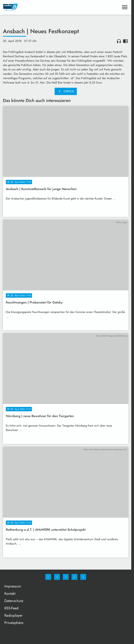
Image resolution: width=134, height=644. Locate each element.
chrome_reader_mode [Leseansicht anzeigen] (125, 41)
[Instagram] (57, 577)
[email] (83, 577)
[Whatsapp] (66, 577)
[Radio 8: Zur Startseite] (34, 7)
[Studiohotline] (74, 577)
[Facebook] (48, 577)
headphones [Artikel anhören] (119, 41)
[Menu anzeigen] (125, 7)
